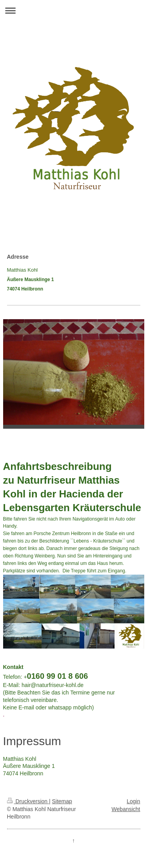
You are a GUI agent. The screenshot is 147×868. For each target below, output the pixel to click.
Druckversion (28, 801)
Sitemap (62, 801)
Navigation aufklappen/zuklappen (73, 10)
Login (133, 801)
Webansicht (126, 809)
